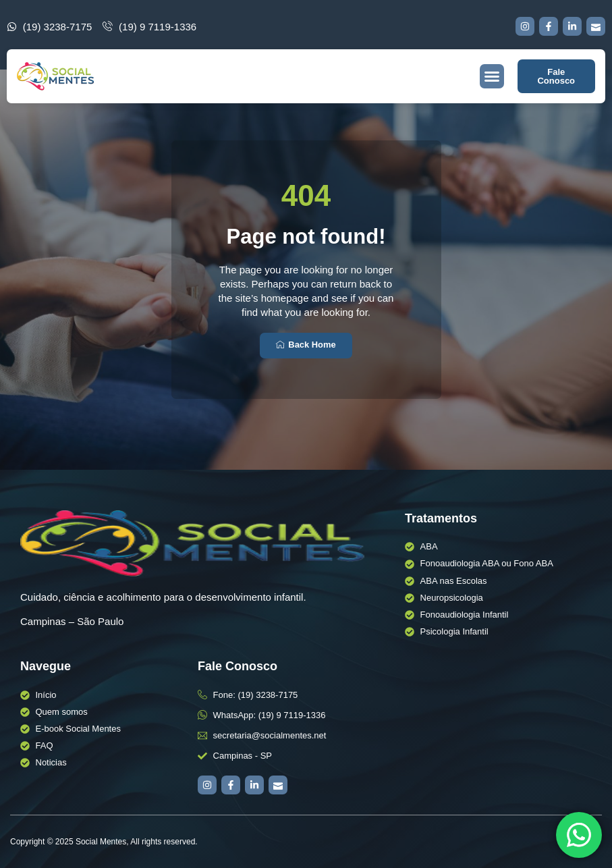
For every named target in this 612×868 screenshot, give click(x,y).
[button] (492, 76)
